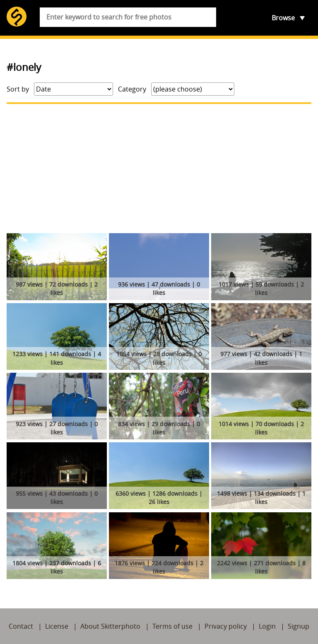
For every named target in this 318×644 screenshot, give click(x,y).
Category (132, 89)
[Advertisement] (159, 169)
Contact (21, 626)
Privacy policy (226, 626)
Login (267, 626)
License (57, 626)
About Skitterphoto (110, 626)
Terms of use (172, 626)
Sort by (18, 89)
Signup (299, 626)
